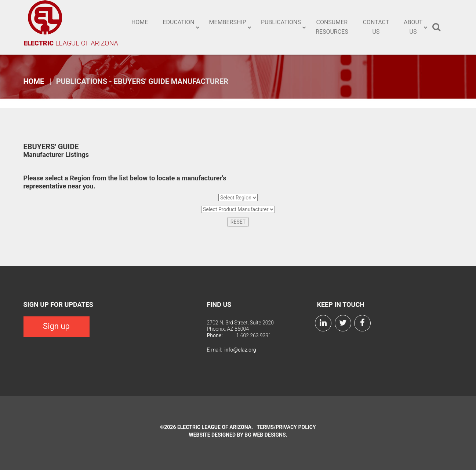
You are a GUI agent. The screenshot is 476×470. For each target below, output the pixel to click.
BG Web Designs (265, 435)
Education (178, 22)
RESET (238, 222)
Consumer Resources (332, 27)
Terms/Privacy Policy (286, 427)
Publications (281, 22)
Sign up (56, 326)
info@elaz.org (240, 350)
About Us (413, 27)
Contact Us (376, 27)
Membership (228, 22)
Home (140, 22)
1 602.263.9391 (254, 335)
